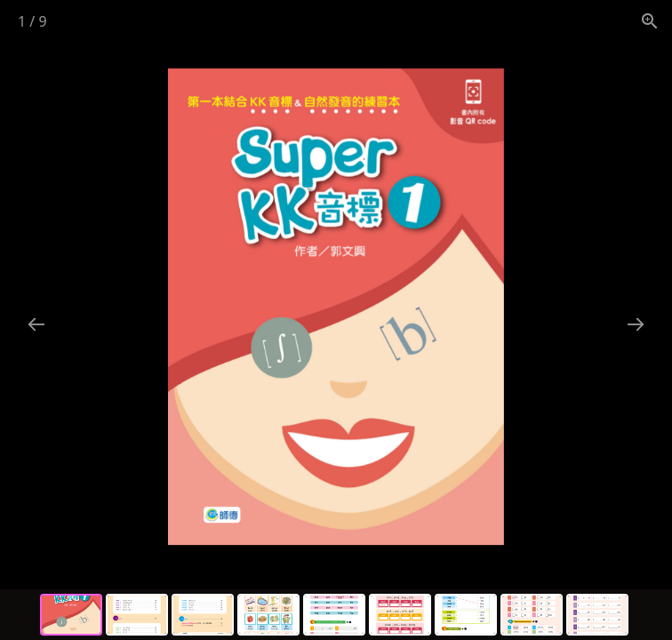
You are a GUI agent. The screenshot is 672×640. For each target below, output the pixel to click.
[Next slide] (636, 324)
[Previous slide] (36, 324)
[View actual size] (650, 21)
